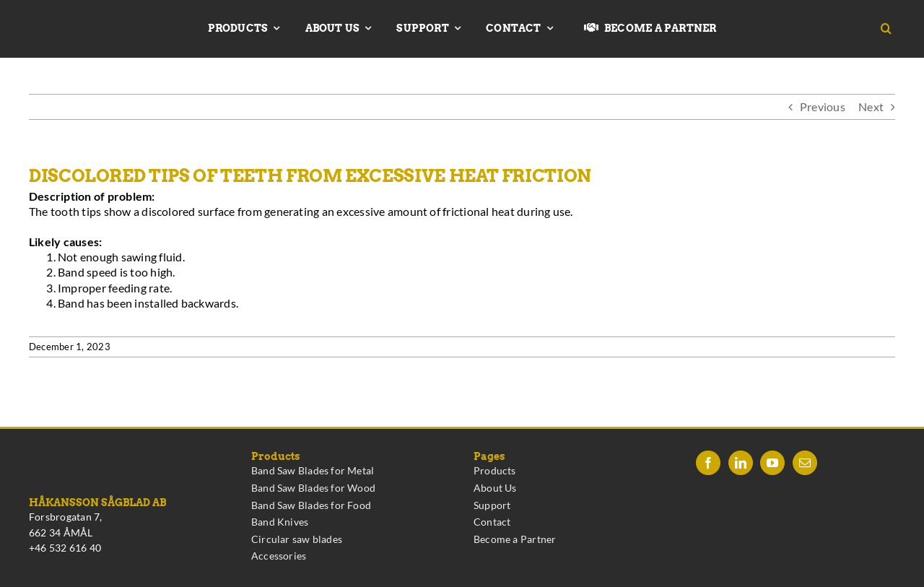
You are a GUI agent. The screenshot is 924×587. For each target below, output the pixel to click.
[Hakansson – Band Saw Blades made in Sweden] (84, 20)
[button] (892, 29)
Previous (823, 106)
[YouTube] (772, 463)
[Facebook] (708, 463)
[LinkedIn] (741, 463)
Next (871, 106)
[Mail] (805, 463)
